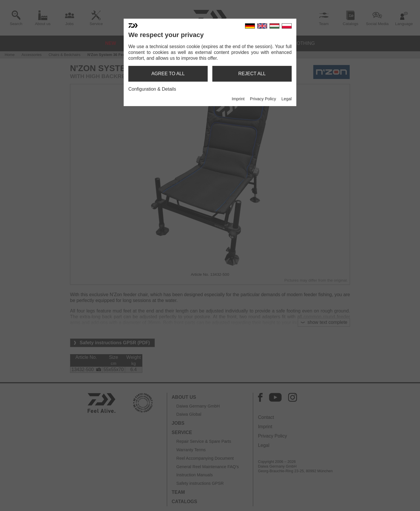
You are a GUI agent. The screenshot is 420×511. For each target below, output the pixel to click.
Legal (287, 99)
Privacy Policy (263, 99)
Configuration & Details (152, 89)
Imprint (238, 99)
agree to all (168, 74)
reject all (252, 74)
